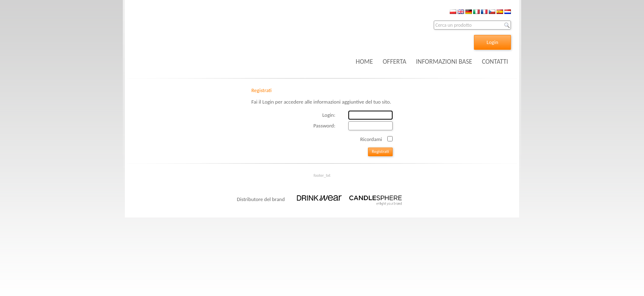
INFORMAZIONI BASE (444, 61)
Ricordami (371, 139)
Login (492, 42)
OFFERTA (394, 61)
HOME (364, 61)
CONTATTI (495, 61)
